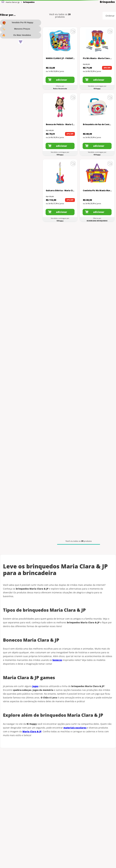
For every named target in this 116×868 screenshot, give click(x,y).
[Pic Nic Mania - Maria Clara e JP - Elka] (97, 58)
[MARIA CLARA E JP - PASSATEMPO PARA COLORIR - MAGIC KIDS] (60, 58)
